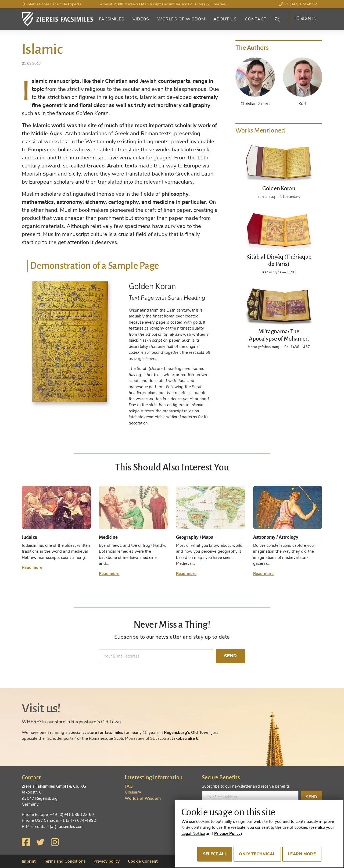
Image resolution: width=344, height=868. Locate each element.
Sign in (305, 19)
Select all (215, 854)
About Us (225, 19)
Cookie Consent (143, 861)
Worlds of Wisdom (181, 19)
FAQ (129, 786)
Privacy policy (107, 861)
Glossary (133, 792)
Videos (141, 19)
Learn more (302, 854)
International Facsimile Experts (51, 4)
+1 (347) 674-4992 (298, 4)
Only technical (257, 854)
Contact (256, 19)
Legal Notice (193, 834)
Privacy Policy (227, 834)
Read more (32, 567)
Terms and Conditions (65, 861)
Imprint (29, 861)
